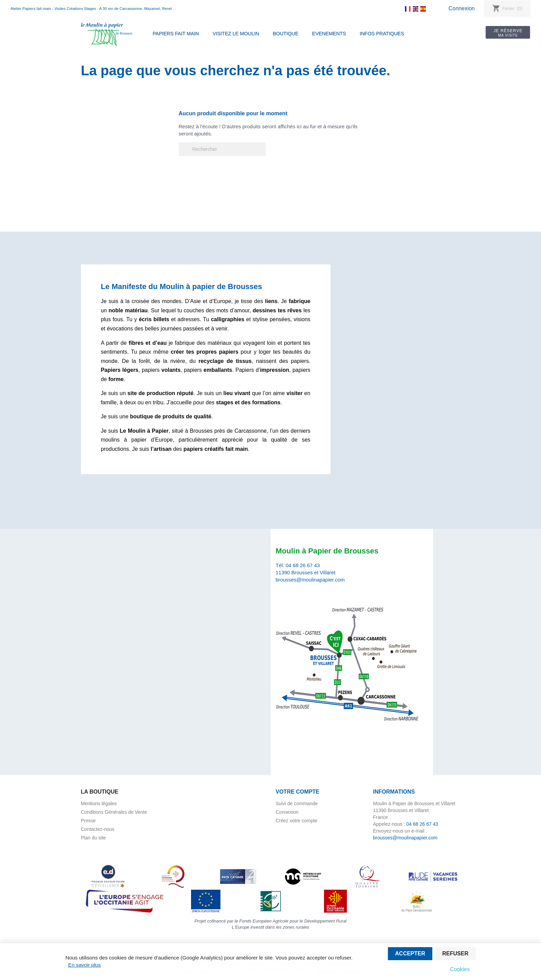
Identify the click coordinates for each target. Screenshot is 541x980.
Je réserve (508, 33)
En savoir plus (85, 965)
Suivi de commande (297, 803)
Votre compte (298, 792)
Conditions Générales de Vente (114, 812)
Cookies (460, 969)
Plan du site (93, 838)
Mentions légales (99, 803)
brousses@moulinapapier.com (310, 580)
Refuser (455, 953)
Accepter (410, 953)
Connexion (462, 8)
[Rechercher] (222, 149)
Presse (89, 821)
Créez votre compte (297, 821)
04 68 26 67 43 (303, 565)
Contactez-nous (98, 829)
